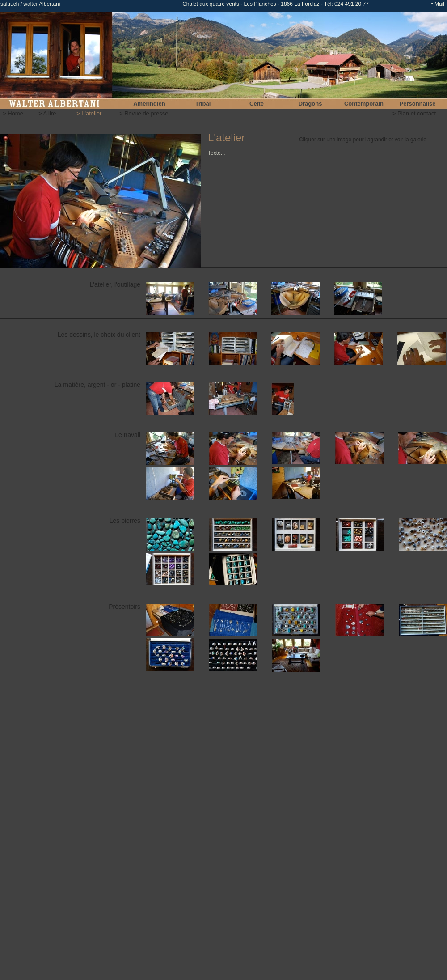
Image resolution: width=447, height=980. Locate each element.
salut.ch (10, 4)
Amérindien (149, 104)
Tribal (203, 104)
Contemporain (364, 104)
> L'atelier (89, 113)
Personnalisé (418, 104)
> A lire (47, 113)
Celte (257, 104)
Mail (439, 4)
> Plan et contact (414, 113)
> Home (13, 113)
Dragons (310, 104)
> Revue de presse (144, 113)
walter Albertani (41, 4)
